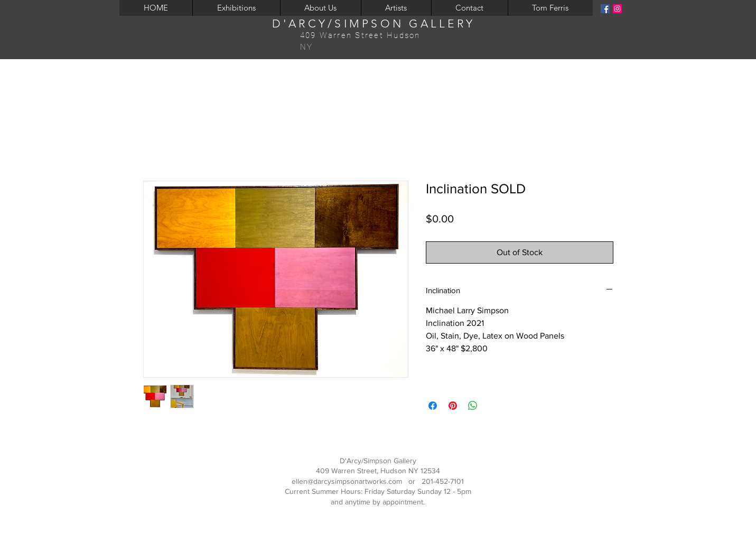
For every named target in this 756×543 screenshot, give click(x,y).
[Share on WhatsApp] (473, 406)
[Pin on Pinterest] (453, 406)
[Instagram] (617, 9)
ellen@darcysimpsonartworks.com (347, 481)
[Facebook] (605, 9)
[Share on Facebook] (433, 406)
